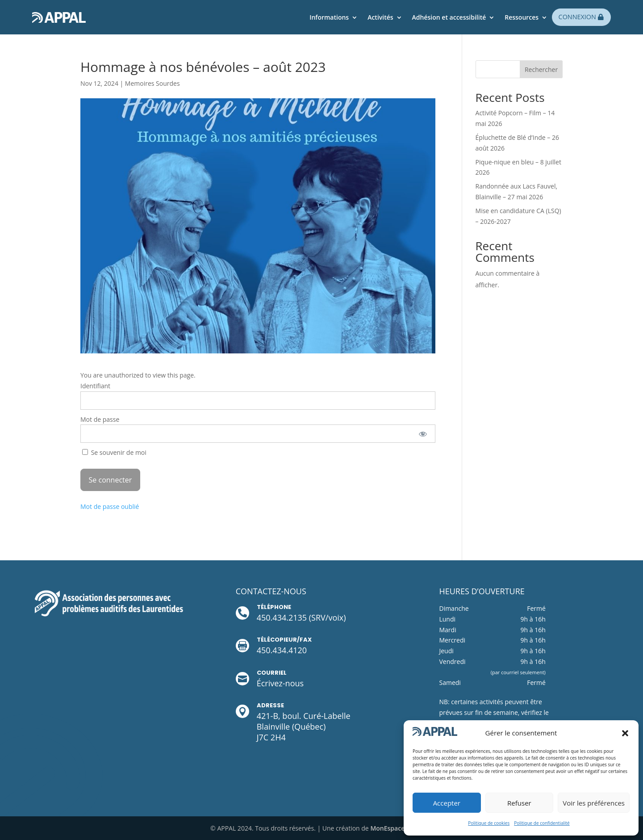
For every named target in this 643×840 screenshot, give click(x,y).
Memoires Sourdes (152, 83)
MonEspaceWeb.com (401, 828)
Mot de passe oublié (110, 506)
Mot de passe (100, 419)
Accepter (447, 803)
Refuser (519, 803)
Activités (380, 17)
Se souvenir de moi (114, 452)
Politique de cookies (489, 823)
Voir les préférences (594, 803)
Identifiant (95, 386)
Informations (329, 17)
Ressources (522, 17)
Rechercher (541, 69)
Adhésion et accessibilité (449, 17)
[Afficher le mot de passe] (423, 434)
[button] (625, 733)
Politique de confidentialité (542, 823)
